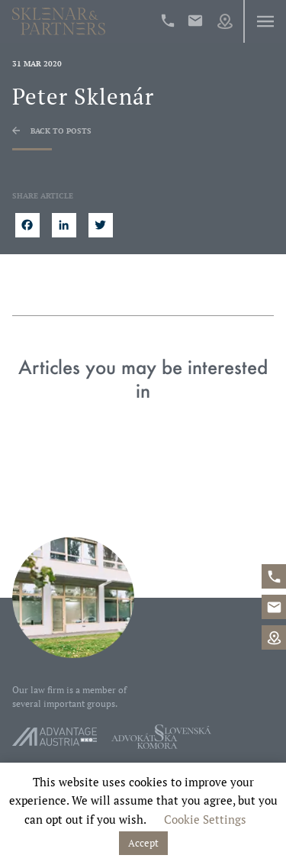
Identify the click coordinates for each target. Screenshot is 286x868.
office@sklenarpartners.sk (195, 21)
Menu (265, 21)
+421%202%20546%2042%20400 (168, 21)
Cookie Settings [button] (205, 819)
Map (225, 21)
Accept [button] (143, 843)
